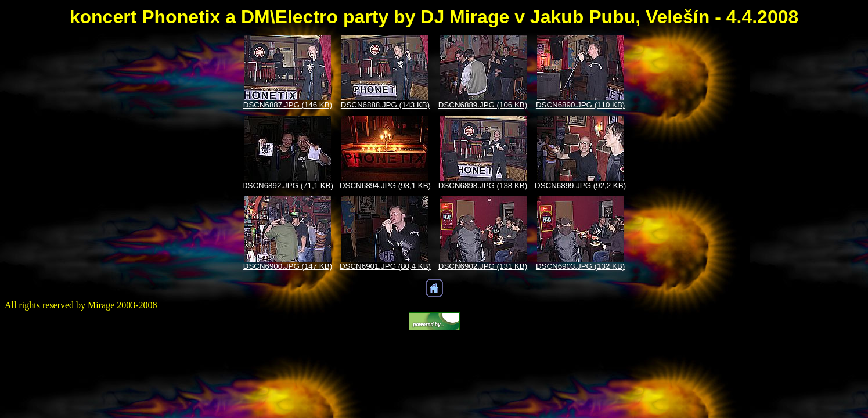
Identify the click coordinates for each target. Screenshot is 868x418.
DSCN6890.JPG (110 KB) (580, 105)
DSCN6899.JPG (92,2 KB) (580, 185)
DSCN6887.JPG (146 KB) (288, 105)
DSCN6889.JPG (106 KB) (483, 105)
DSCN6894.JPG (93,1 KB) (385, 185)
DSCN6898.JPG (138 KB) (483, 185)
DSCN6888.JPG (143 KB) (385, 105)
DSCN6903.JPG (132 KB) (580, 266)
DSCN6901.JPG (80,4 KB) (385, 266)
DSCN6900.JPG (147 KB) (288, 266)
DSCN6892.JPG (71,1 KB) (288, 185)
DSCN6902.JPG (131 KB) (483, 266)
